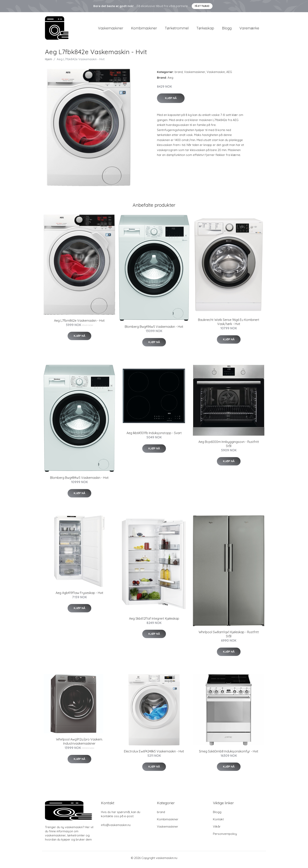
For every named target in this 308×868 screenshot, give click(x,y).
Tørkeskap (205, 30)
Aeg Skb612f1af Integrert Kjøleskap (154, 622)
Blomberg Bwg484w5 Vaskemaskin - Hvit (79, 481)
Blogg (227, 30)
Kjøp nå (171, 101)
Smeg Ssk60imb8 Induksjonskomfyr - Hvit (229, 755)
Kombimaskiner (144, 30)
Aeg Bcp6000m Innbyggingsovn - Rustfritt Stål (229, 447)
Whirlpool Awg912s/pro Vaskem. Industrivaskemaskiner (79, 745)
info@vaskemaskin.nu (116, 828)
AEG (229, 75)
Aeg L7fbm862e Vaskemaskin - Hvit (79, 324)
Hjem (49, 62)
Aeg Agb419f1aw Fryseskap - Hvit (79, 596)
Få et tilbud (202, 6)
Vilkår (217, 830)
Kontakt (218, 823)
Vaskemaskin (216, 75)
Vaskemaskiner (111, 30)
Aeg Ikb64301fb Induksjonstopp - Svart (154, 436)
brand (179, 75)
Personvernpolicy (225, 837)
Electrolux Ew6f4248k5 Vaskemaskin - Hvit (154, 755)
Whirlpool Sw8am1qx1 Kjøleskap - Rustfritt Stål (229, 638)
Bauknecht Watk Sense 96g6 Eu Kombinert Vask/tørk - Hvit (229, 325)
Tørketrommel (177, 30)
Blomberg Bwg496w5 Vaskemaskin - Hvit (154, 330)
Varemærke (249, 30)
